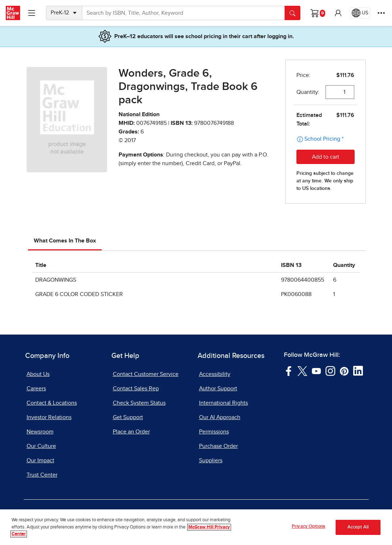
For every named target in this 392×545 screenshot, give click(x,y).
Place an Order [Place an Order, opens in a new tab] (131, 432)
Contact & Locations (52, 403)
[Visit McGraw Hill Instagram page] (330, 371)
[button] (338, 13)
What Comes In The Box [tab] (65, 241)
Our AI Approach (220, 417)
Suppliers (211, 460)
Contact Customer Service (146, 374)
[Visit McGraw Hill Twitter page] (302, 371)
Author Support (218, 389)
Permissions (214, 432)
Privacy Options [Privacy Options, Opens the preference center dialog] (308, 526)
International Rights (223, 403)
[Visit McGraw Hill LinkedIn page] (358, 371)
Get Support (128, 417)
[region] (196, 527)
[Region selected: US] (360, 13)
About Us (38, 374)
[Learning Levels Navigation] (32, 13)
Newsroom (40, 432)
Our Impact (40, 460)
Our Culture (41, 446)
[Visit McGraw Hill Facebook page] (289, 371)
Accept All (358, 527)
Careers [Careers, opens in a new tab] (36, 389)
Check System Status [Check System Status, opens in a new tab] (139, 403)
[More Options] (381, 13)
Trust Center (42, 475)
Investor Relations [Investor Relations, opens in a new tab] (49, 417)
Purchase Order (218, 446)
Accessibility (215, 374)
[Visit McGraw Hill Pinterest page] (344, 371)
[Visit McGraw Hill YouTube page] (316, 371)
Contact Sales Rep (136, 389)
